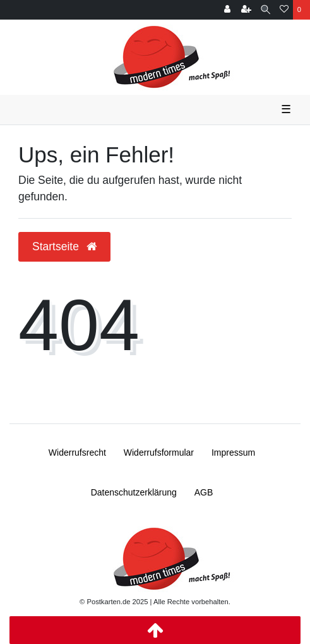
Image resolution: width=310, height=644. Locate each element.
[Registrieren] (246, 10)
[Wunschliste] (284, 10)
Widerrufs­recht (77, 453)
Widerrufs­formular (159, 453)
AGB (204, 492)
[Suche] (265, 10)
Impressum (233, 453)
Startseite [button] (64, 246)
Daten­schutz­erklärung (134, 492)
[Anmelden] (227, 10)
